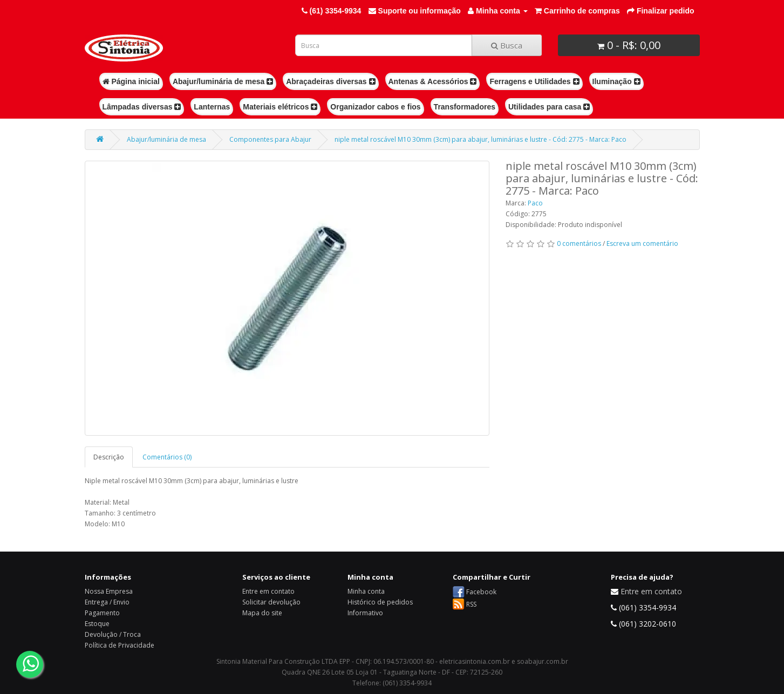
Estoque (97, 624)
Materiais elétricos (280, 107)
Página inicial (131, 81)
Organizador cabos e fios (375, 107)
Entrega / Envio (107, 602)
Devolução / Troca (113, 634)
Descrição (109, 457)
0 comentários (579, 243)
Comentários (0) (167, 457)
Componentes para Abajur (270, 139)
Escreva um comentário (642, 243)
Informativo (365, 613)
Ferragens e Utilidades (534, 81)
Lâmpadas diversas (142, 107)
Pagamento (102, 613)
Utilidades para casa (549, 107)
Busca (507, 45)
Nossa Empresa (109, 591)
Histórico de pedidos (380, 602)
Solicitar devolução (271, 602)
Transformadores (465, 107)
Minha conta (366, 591)
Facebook (481, 592)
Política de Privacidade (120, 645)
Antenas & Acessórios (433, 81)
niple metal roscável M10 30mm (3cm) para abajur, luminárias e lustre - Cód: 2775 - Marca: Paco (480, 139)
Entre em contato (268, 591)
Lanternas (212, 107)
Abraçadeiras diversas (330, 81)
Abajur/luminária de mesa (223, 81)
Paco (535, 203)
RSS (471, 604)
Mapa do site (262, 613)
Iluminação (616, 81)
